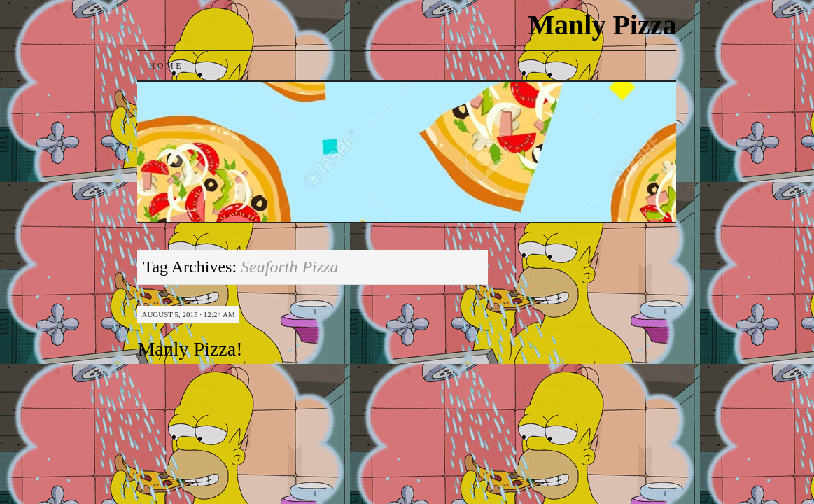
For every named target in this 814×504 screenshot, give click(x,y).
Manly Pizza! (190, 349)
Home (166, 66)
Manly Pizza (602, 25)
